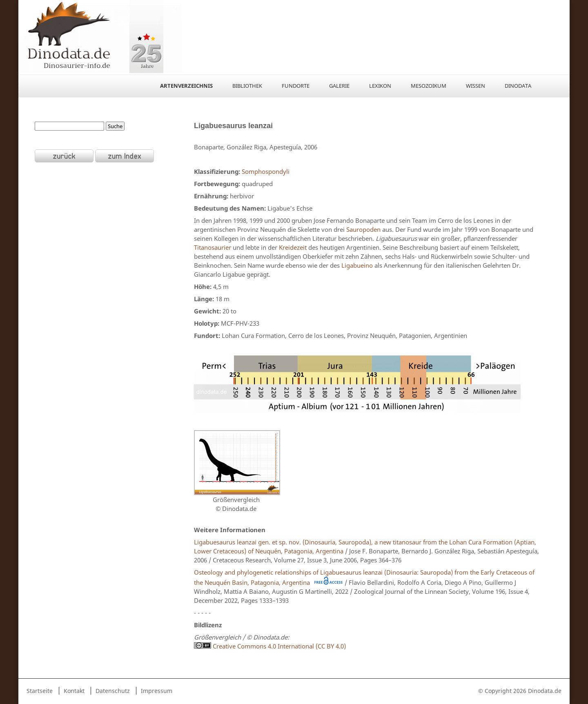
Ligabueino (357, 265)
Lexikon (380, 86)
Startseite (40, 691)
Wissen (476, 86)
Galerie (339, 86)
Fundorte (296, 86)
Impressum (157, 691)
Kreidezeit (293, 247)
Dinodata (518, 86)
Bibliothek (247, 86)
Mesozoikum (429, 86)
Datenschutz (113, 691)
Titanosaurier (213, 247)
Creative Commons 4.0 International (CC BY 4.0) (270, 646)
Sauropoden (363, 229)
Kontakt (74, 691)
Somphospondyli (266, 171)
